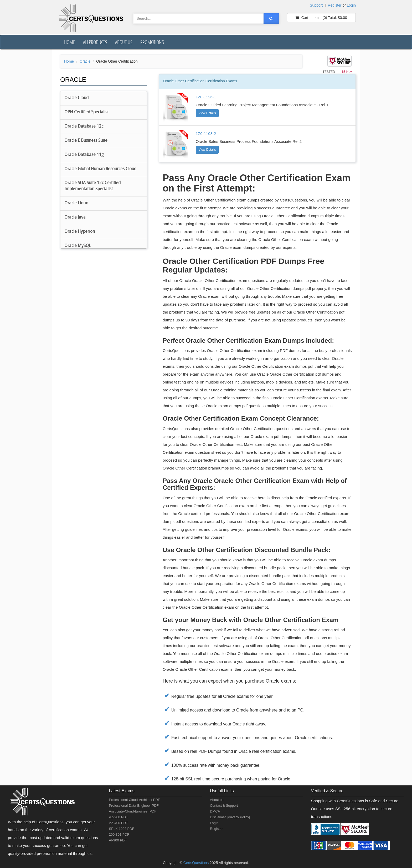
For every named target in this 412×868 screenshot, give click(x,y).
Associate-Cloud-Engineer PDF (133, 811)
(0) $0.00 (321, 18)
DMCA (215, 811)
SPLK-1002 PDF (122, 829)
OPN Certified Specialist (86, 112)
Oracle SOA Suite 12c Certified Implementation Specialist (92, 186)
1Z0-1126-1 (206, 97)
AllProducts (95, 42)
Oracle (85, 61)
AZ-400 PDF (119, 823)
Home (70, 42)
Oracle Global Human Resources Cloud (100, 169)
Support (316, 5)
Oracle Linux (76, 203)
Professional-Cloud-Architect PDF (135, 800)
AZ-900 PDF (119, 817)
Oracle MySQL (78, 246)
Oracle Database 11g (84, 155)
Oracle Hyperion (80, 232)
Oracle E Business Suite (86, 141)
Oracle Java (75, 218)
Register (334, 5)
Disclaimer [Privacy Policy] (230, 817)
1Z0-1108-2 (206, 133)
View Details (207, 113)
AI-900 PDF (118, 840)
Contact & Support (224, 806)
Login (351, 5)
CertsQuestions (197, 863)
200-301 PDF (119, 834)
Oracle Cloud (76, 98)
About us (124, 42)
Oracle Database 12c (84, 127)
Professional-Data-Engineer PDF (134, 806)
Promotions (152, 42)
